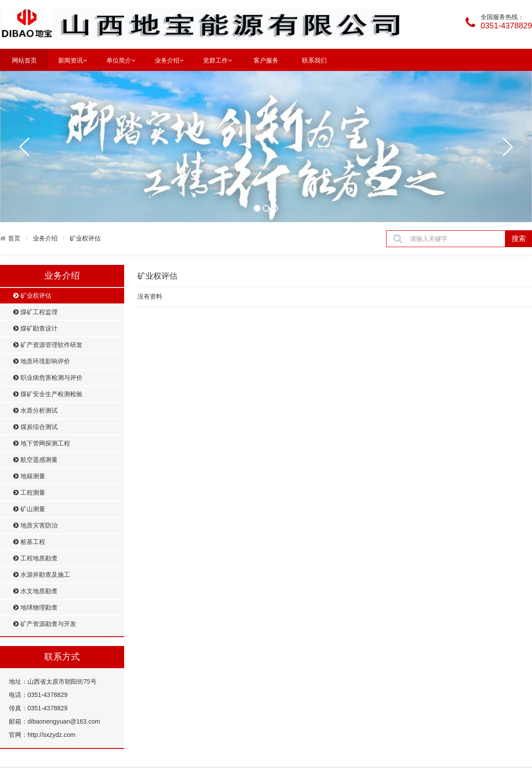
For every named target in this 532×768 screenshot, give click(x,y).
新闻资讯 (72, 60)
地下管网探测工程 (42, 443)
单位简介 (121, 60)
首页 (14, 238)
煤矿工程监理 (35, 312)
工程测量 (29, 493)
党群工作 (217, 60)
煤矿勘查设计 (35, 329)
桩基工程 (29, 542)
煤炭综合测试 (35, 427)
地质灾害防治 (35, 526)
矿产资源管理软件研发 (48, 345)
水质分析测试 (35, 411)
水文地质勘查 (35, 591)
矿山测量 (29, 509)
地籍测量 (29, 476)
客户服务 (266, 60)
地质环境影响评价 (42, 361)
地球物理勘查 (35, 608)
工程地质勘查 (35, 558)
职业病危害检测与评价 (48, 378)
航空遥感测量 (35, 460)
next (507, 147)
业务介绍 (169, 60)
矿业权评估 (85, 238)
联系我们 (314, 60)
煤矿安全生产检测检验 (48, 394)
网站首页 (24, 60)
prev (25, 147)
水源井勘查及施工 (42, 575)
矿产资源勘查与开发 (45, 624)
